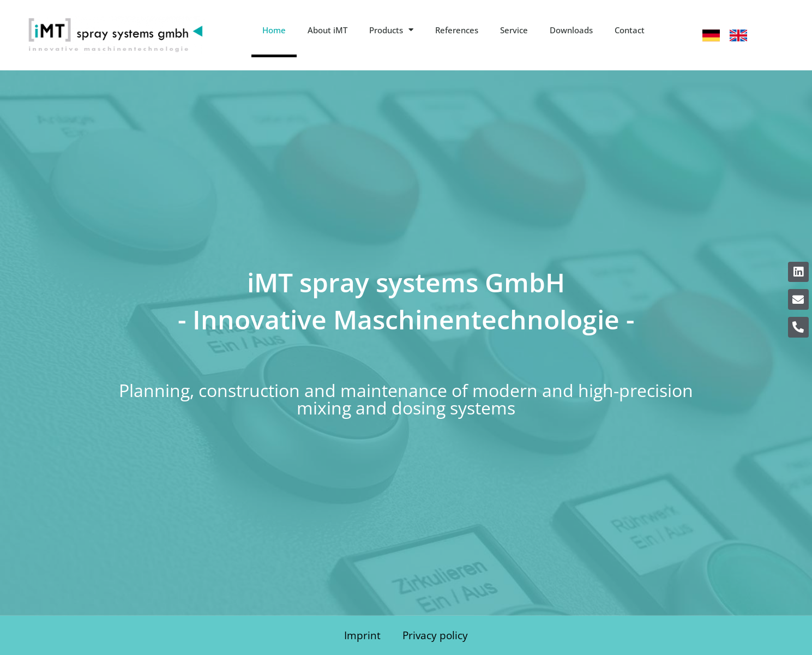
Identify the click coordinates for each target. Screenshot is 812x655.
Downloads (571, 30)
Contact (630, 30)
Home (274, 30)
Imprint (362, 635)
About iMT (327, 30)
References (457, 30)
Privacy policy (435, 635)
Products (391, 30)
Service (514, 30)
